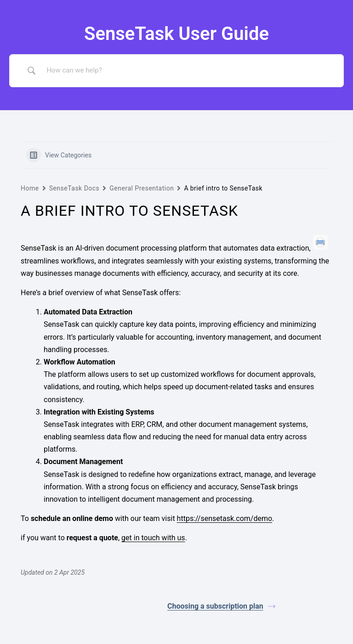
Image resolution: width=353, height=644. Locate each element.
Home (30, 188)
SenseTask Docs (74, 188)
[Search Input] (188, 71)
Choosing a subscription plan (221, 606)
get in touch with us (153, 538)
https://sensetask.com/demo (225, 518)
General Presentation (142, 188)
